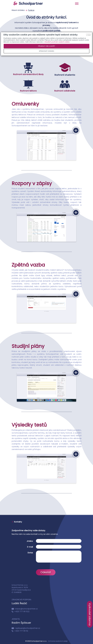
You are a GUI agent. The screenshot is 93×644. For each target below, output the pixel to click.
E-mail (30, 547)
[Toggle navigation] (77, 3)
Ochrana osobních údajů (58, 641)
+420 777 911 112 (20, 631)
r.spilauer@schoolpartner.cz (26, 628)
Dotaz (30, 553)
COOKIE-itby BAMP (88, 35)
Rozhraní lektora (28, 86)
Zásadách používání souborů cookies (57, 42)
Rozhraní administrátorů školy (28, 69)
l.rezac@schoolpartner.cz (25, 609)
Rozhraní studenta (65, 69)
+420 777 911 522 (21, 611)
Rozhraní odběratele (65, 86)
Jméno (30, 541)
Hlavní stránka (18, 10)
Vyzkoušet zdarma (90, 614)
